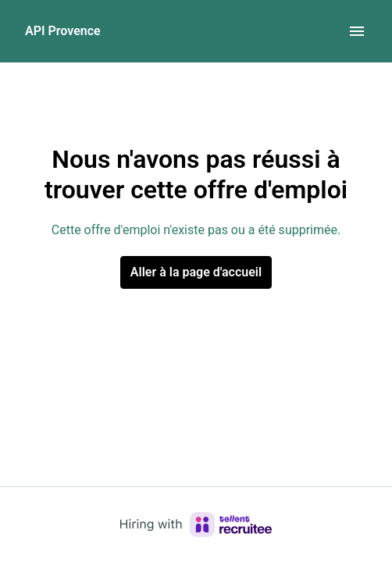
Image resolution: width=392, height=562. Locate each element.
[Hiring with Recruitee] (196, 525)
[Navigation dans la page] (357, 31)
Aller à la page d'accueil (196, 272)
